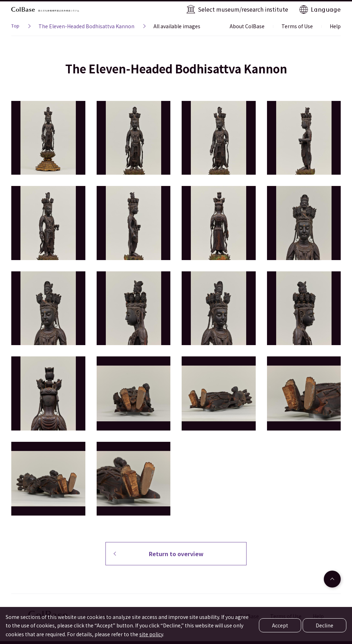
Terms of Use (297, 26)
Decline (324, 625)
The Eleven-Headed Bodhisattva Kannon (86, 26)
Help (335, 26)
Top (15, 27)
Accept (280, 625)
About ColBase (247, 26)
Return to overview (176, 554)
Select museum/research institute (243, 9)
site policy (151, 634)
